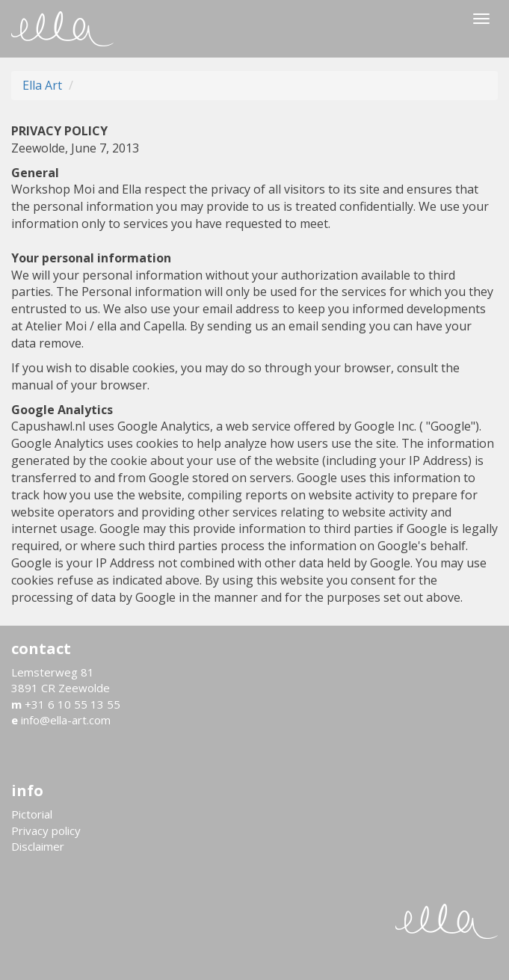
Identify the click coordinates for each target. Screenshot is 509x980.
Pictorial (32, 814)
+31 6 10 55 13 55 (66, 704)
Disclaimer (38, 846)
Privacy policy (46, 830)
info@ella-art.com (61, 720)
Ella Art (42, 85)
